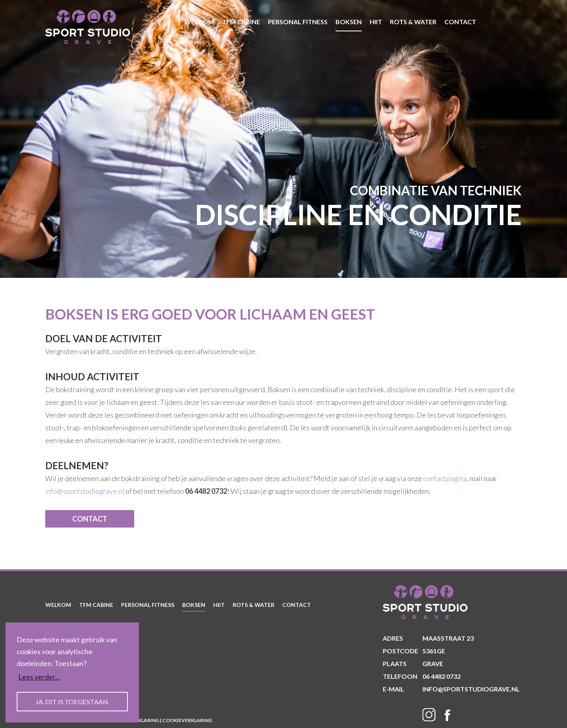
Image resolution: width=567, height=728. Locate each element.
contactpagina (445, 478)
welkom (199, 22)
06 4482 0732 (422, 676)
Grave (413, 664)
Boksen (349, 22)
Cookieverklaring (187, 720)
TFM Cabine (241, 22)
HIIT (376, 22)
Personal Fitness (298, 22)
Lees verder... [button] (39, 677)
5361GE (414, 651)
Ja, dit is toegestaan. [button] (72, 702)
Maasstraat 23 (428, 638)
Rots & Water (413, 22)
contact (460, 22)
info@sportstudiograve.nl (85, 491)
